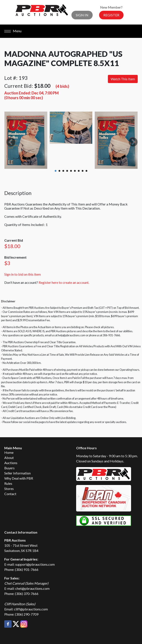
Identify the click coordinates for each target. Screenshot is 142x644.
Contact (10, 494)
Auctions (11, 463)
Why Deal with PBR (19, 478)
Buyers (9, 468)
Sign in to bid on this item (23, 274)
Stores (9, 489)
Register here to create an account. (64, 282)
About (9, 458)
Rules (8, 483)
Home (9, 452)
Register (111, 15)
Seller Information (17, 473)
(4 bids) (62, 86)
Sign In (82, 15)
